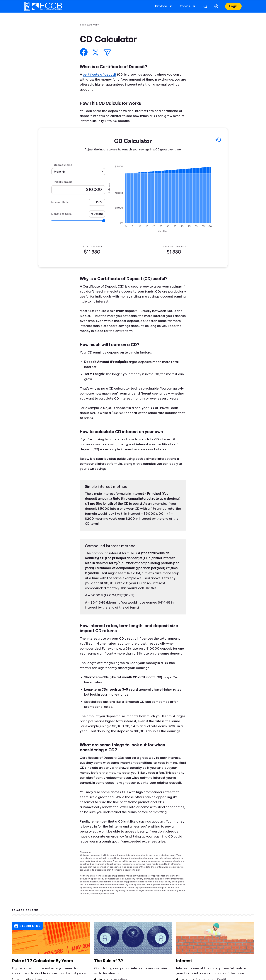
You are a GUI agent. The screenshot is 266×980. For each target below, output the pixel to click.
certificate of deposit (99, 74)
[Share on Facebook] (84, 52)
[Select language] (216, 6)
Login (233, 6)
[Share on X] (96, 52)
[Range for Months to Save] (78, 221)
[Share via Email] (107, 53)
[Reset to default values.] (218, 141)
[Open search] (205, 6)
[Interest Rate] (97, 202)
